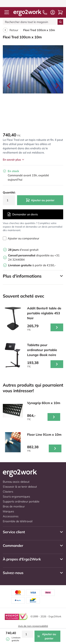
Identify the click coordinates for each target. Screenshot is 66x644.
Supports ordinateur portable (21, 501)
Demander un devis (22, 214)
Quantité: (9, 192)
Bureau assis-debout (16, 482)
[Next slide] (57, 86)
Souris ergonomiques (16, 496)
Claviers (8, 492)
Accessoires (11, 516)
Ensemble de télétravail (18, 521)
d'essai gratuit (23, 250)
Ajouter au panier (40, 200)
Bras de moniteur (14, 506)
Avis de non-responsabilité (33, 626)
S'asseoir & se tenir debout (20, 487)
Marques (8, 511)
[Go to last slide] (9, 86)
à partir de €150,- (32, 265)
